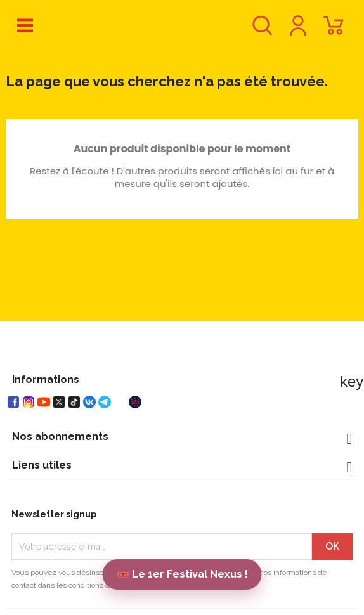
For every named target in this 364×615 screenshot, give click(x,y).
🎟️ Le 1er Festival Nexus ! (182, 574)
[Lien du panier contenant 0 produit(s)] (334, 31)
